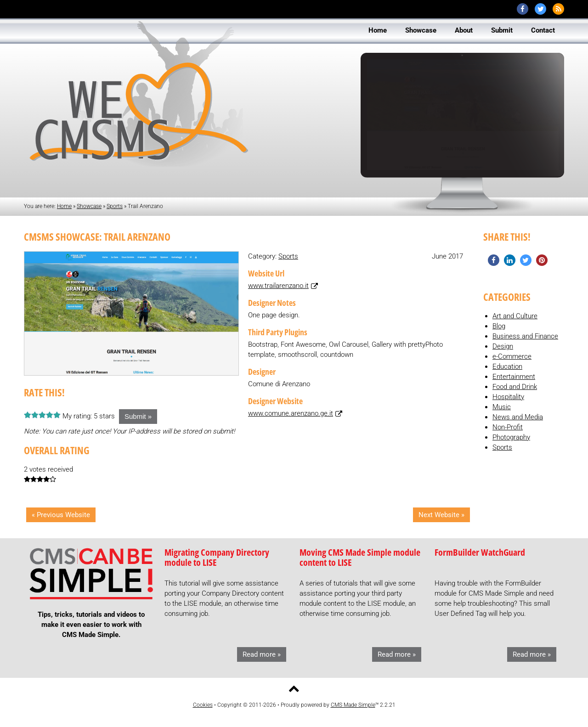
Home (64, 206)
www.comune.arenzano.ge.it (291, 413)
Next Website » (441, 515)
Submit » (138, 416)
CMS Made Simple (353, 705)
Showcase (89, 206)
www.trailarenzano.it (278, 286)
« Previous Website (61, 515)
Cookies (203, 705)
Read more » (262, 654)
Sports (115, 206)
